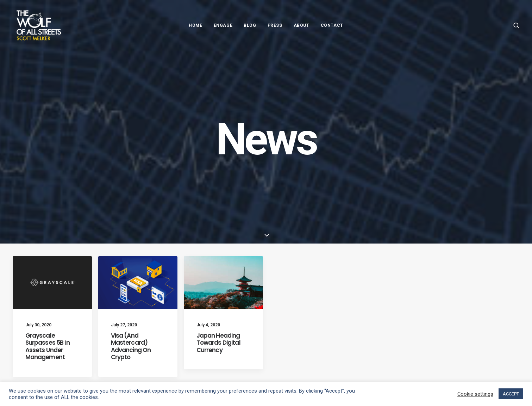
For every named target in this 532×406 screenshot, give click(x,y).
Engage (223, 25)
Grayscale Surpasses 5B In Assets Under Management (48, 323)
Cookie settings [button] (475, 394)
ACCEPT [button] (511, 394)
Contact (332, 25)
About (302, 25)
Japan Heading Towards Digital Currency (218, 319)
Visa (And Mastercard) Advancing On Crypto (131, 323)
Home (195, 25)
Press (275, 25)
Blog (250, 25)
